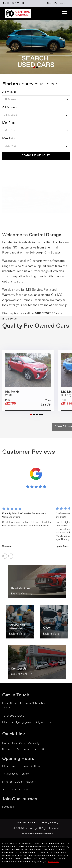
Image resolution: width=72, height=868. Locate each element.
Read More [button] (53, 862)
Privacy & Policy (50, 823)
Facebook (8, 807)
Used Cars (19, 743)
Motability (34, 743)
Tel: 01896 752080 (13, 716)
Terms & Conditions (26, 823)
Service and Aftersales (16, 749)
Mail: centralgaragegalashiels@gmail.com (27, 722)
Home (6, 743)
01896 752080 (13, 3)
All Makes (9, 93)
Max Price (9, 140)
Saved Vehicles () (58, 3)
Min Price (9, 124)
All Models (10, 109)
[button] (34, 67)
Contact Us (38, 749)
